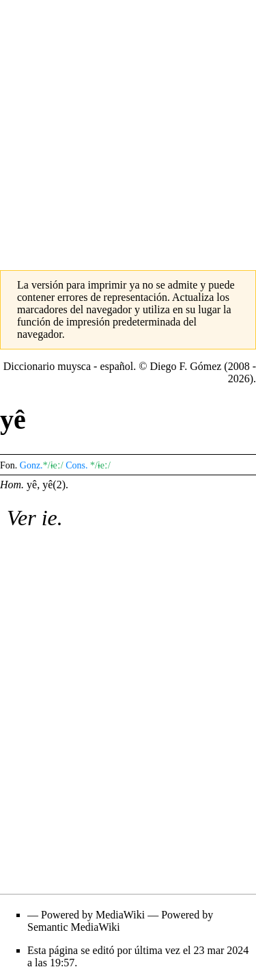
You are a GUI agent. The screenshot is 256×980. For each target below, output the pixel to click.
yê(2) (54, 485)
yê (32, 485)
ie (49, 518)
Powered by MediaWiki (93, 915)
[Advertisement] (128, 128)
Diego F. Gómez (185, 366)
